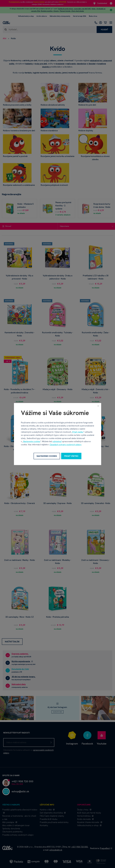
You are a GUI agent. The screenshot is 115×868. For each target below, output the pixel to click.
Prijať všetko (78, 432)
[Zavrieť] (98, 406)
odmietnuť (57, 441)
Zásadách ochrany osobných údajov (66, 445)
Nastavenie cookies (32, 441)
